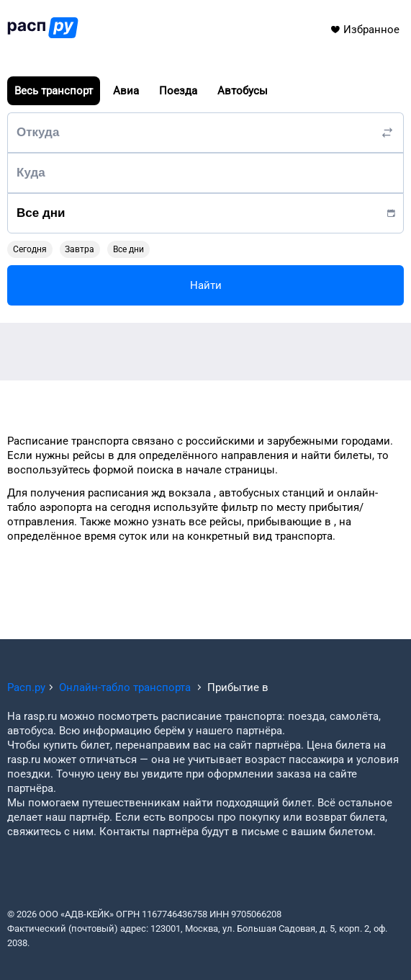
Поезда (178, 91)
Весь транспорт (54, 91)
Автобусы (243, 91)
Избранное (365, 30)
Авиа (126, 91)
